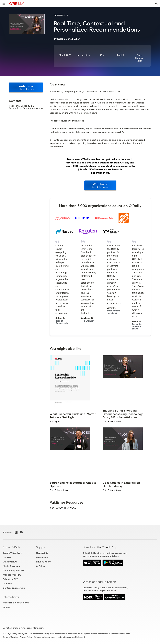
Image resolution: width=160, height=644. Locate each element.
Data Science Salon (139, 58)
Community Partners (13, 570)
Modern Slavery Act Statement (71, 637)
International (11, 597)
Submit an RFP (10, 579)
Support (41, 547)
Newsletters (42, 557)
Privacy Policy (43, 562)
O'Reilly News (10, 562)
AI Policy (40, 566)
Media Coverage (12, 566)
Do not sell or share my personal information (23, 628)
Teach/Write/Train (13, 553)
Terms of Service (10, 637)
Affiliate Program (12, 575)
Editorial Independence (44, 637)
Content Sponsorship (14, 588)
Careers (7, 557)
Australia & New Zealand (16, 603)
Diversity (7, 584)
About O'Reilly (12, 547)
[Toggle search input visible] (156, 4)
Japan (6, 607)
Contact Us (42, 553)
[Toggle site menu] (4, 4)
